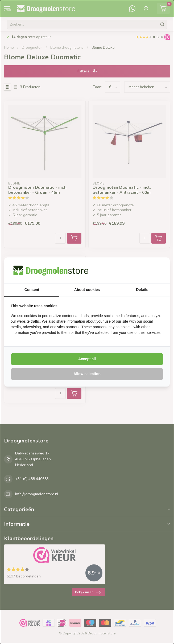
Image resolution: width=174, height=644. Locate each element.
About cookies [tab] (87, 290)
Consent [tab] (32, 290)
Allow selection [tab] (87, 374)
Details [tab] (142, 290)
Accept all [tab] (87, 359)
